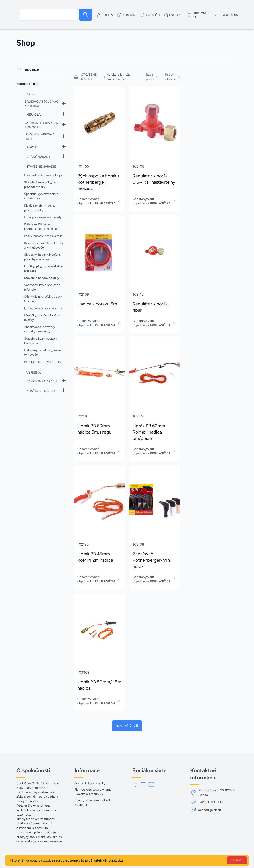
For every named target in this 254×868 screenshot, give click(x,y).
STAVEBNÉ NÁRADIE (89, 77)
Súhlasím (237, 860)
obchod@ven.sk (209, 810)
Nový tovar (31, 70)
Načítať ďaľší (127, 726)
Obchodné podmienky (90, 783)
